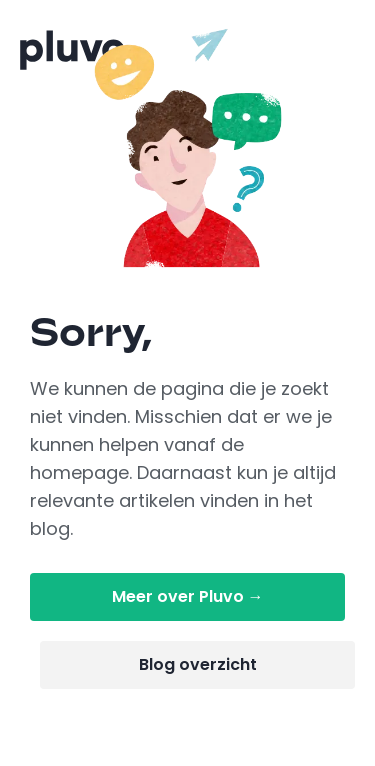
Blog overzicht (198, 664)
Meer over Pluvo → (188, 596)
